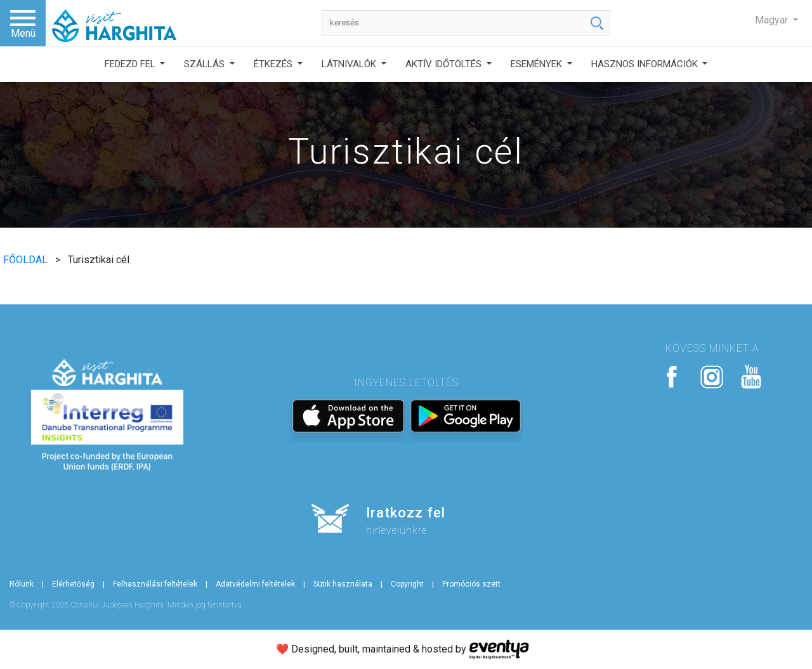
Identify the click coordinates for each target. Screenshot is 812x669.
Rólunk (22, 584)
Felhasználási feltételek (155, 584)
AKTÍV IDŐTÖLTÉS (445, 64)
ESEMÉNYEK (538, 64)
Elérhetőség (73, 584)
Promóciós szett (471, 584)
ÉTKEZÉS (274, 64)
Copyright (407, 584)
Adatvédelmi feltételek (255, 584)
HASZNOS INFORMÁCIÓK (646, 64)
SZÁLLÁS (206, 64)
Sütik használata (343, 584)
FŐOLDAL (27, 260)
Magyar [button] (773, 20)
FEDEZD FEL (131, 64)
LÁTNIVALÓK (350, 64)
